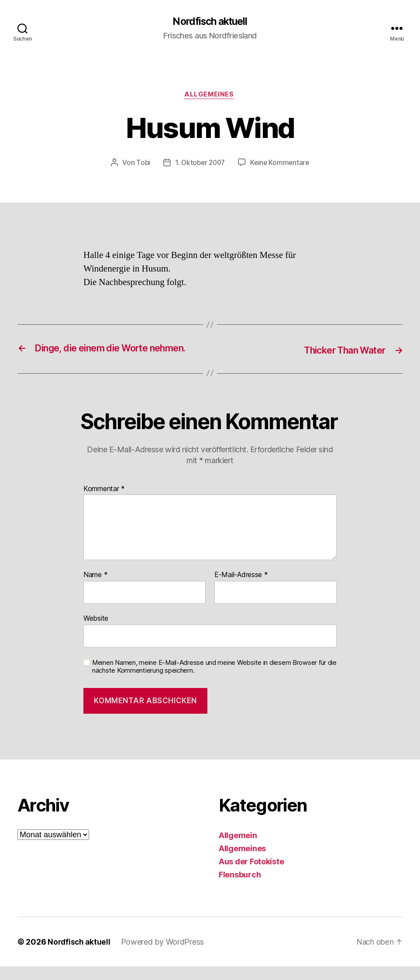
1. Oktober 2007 (199, 164)
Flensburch (240, 888)
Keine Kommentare (281, 164)
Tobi (141, 164)
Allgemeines (210, 96)
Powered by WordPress (164, 955)
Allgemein (238, 849)
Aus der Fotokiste (251, 875)
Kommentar (104, 502)
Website (96, 632)
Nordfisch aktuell (210, 22)
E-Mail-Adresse (241, 589)
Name (95, 589)
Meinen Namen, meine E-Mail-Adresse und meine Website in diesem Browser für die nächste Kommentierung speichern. (214, 680)
